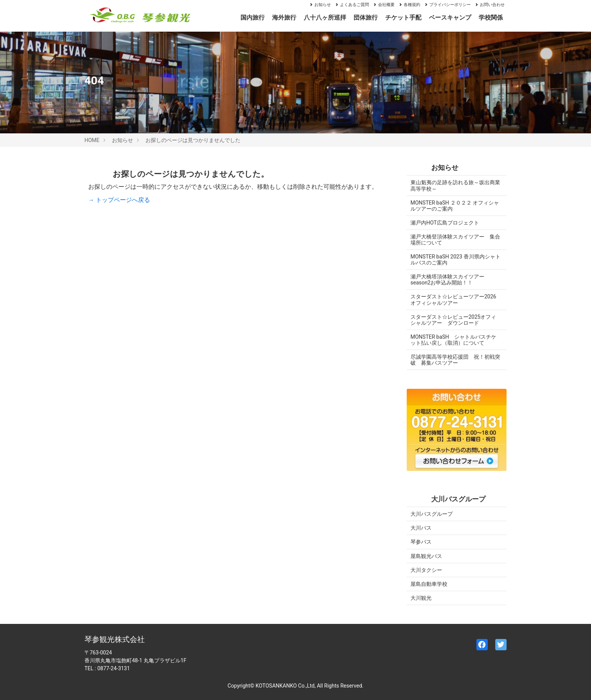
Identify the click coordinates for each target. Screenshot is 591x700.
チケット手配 (403, 18)
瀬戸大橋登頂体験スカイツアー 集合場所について (453, 240)
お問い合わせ (490, 5)
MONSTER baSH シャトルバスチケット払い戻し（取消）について (453, 340)
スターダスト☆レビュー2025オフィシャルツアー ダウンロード (453, 320)
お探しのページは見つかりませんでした (193, 140)
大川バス (421, 528)
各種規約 (409, 5)
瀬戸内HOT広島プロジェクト (445, 223)
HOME (92, 140)
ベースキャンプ (450, 18)
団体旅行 (366, 18)
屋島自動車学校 (429, 584)
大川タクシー (426, 570)
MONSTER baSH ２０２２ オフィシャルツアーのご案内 (452, 206)
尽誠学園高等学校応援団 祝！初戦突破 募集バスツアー (453, 360)
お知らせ (320, 5)
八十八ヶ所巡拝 (325, 18)
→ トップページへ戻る (119, 200)
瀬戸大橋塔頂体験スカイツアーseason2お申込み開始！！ (447, 280)
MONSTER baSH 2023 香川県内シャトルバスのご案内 (453, 260)
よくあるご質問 (352, 5)
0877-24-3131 (113, 668)
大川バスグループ (432, 514)
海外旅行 (284, 18)
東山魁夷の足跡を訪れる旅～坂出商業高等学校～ (453, 185)
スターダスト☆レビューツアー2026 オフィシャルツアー (456, 300)
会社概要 (384, 5)
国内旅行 (253, 18)
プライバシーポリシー (447, 5)
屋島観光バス (426, 556)
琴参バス (421, 542)
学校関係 (491, 18)
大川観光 (421, 598)
